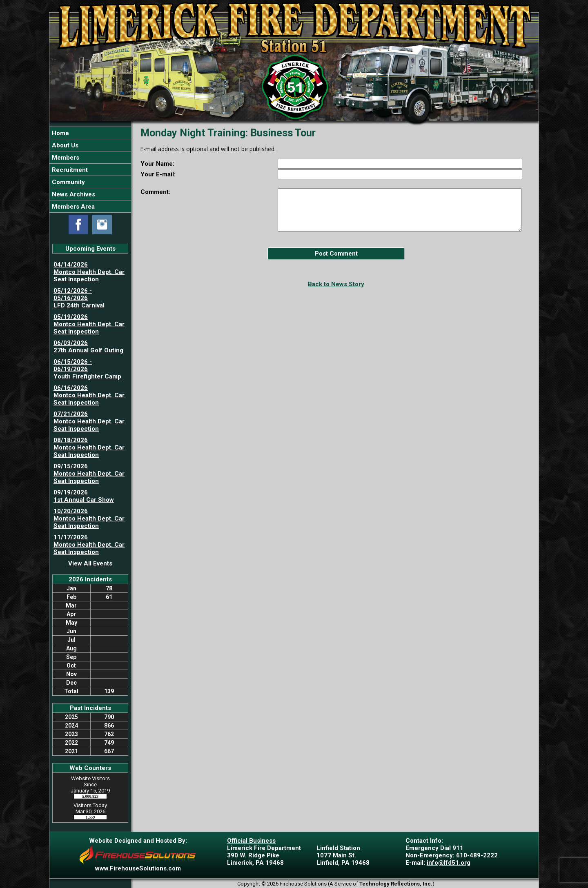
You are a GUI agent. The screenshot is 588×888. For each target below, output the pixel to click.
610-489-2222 (477, 855)
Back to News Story (336, 284)
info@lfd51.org (449, 863)
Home (60, 133)
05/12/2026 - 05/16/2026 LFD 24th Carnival (79, 298)
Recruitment (69, 170)
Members (65, 158)
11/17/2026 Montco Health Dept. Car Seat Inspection (89, 545)
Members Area (72, 207)
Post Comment (336, 254)
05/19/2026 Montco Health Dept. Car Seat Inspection (89, 324)
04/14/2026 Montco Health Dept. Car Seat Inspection (89, 272)
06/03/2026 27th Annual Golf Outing (88, 347)
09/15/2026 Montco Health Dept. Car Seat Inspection (89, 474)
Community (68, 182)
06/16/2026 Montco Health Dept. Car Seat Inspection (89, 395)
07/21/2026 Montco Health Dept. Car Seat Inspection (89, 421)
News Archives (73, 194)
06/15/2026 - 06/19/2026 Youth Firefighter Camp (87, 369)
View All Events (90, 563)
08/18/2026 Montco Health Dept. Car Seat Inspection (89, 447)
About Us (64, 145)
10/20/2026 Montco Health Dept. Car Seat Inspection (89, 519)
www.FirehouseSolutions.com (138, 868)
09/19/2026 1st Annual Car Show (84, 496)
